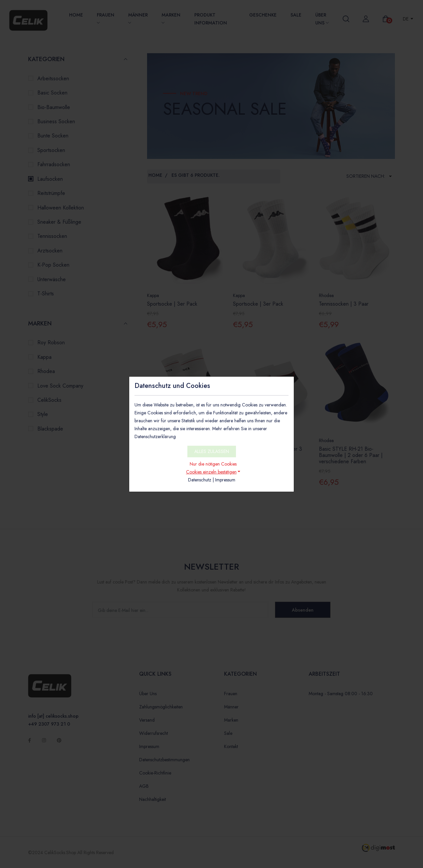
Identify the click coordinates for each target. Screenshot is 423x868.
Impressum (225, 480)
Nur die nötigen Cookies (213, 464)
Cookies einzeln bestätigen (211, 472)
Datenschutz (200, 480)
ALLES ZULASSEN (212, 451)
